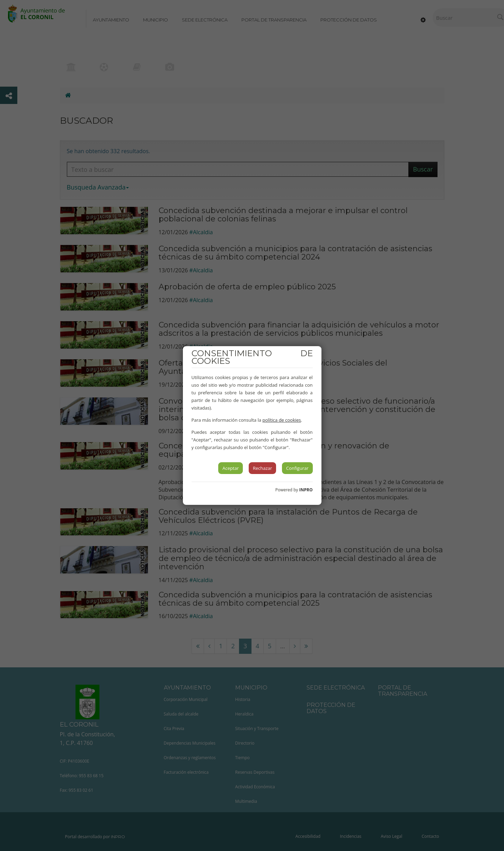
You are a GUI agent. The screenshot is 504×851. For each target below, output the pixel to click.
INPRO (306, 490)
